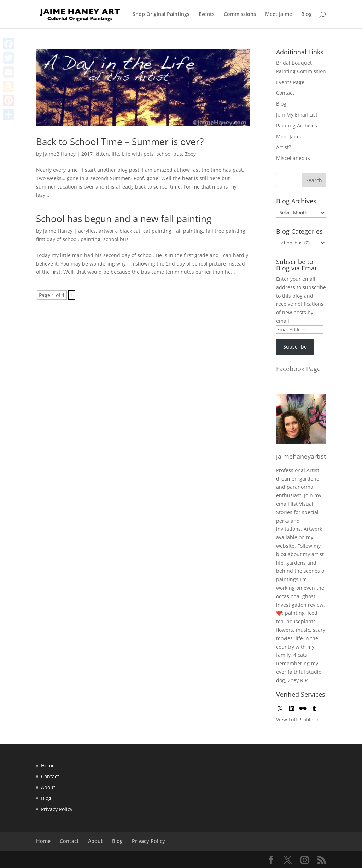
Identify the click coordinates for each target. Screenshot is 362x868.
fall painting (189, 231)
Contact (285, 93)
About (48, 787)
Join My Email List (297, 115)
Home (48, 765)
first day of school (57, 239)
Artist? (284, 147)
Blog (306, 14)
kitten (102, 154)
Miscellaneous (293, 158)
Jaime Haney (58, 231)
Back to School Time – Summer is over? (120, 142)
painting (90, 239)
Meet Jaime (279, 14)
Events (207, 14)
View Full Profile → (298, 720)
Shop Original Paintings (161, 14)
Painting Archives (297, 126)
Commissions (240, 14)
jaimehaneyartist (301, 456)
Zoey (190, 154)
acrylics (87, 231)
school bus (169, 154)
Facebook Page (298, 369)
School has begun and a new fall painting (124, 219)
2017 (87, 154)
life (115, 154)
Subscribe (295, 347)
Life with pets (138, 154)
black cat (130, 231)
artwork (108, 231)
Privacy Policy (57, 809)
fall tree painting (226, 231)
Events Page (290, 82)
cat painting (157, 231)
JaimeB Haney (59, 154)
